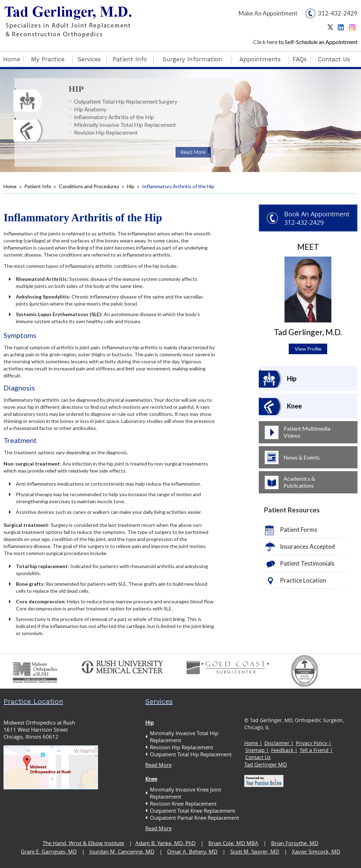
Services (89, 59)
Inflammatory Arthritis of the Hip (114, 117)
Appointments (260, 59)
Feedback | (284, 750)
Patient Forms (299, 530)
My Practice (48, 59)
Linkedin (342, 29)
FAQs (300, 59)
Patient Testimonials (307, 563)
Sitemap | (257, 750)
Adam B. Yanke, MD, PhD (166, 843)
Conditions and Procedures (89, 186)
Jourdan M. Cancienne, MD (122, 851)
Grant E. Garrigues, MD (49, 851)
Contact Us (334, 59)
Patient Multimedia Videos (307, 432)
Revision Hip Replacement (106, 132)
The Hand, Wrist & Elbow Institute (83, 843)
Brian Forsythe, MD (295, 843)
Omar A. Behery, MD (192, 851)
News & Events (302, 457)
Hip (76, 89)
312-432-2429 (338, 13)
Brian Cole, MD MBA (233, 843)
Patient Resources (292, 510)
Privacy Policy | (314, 743)
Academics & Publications (299, 482)
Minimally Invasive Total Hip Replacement (125, 125)
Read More (193, 152)
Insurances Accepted (307, 546)
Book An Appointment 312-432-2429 (317, 218)
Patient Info (130, 59)
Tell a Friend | (316, 750)
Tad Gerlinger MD (266, 764)
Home (12, 59)
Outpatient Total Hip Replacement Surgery (126, 101)
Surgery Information (192, 59)
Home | (253, 743)
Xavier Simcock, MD (316, 851)
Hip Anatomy (90, 109)
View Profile (308, 349)
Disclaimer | (279, 743)
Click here (265, 42)
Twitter (332, 29)
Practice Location (303, 580)
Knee (294, 406)
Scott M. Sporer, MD (255, 851)
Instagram (353, 29)
